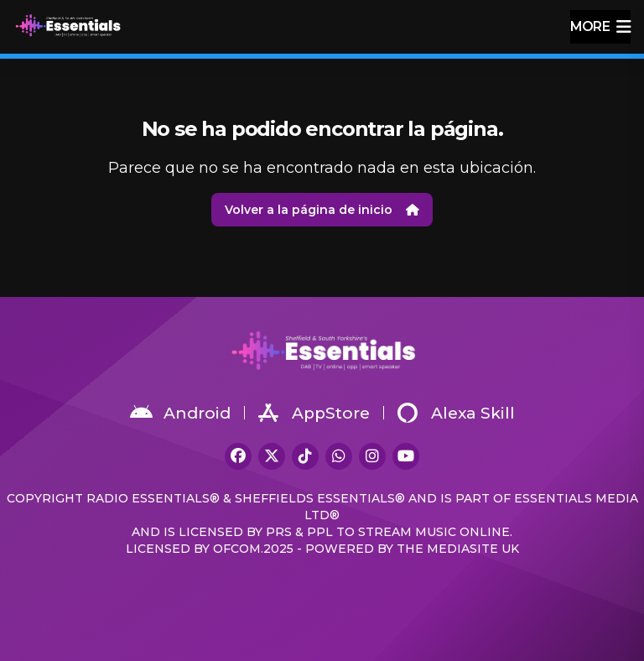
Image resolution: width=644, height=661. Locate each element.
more (600, 27)
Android (180, 413)
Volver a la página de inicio (322, 210)
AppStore (314, 413)
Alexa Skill (456, 413)
